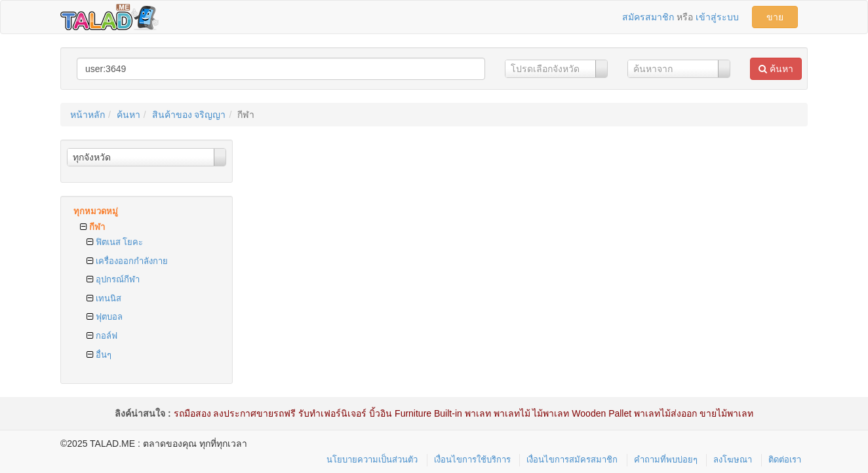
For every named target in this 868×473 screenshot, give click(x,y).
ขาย (775, 17)
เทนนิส (104, 298)
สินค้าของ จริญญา (189, 115)
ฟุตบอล (105, 317)
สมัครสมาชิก (648, 17)
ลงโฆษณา (733, 460)
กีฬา (92, 227)
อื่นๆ (99, 355)
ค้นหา (776, 69)
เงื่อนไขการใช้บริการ (472, 460)
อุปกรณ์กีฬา (113, 279)
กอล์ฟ (102, 336)
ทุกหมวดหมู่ (96, 211)
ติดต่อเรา (785, 460)
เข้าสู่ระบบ (717, 17)
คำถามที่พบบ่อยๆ (666, 460)
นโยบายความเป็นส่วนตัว (372, 460)
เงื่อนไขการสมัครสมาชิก (572, 460)
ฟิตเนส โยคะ (115, 242)
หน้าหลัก (88, 115)
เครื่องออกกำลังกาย (127, 261)
